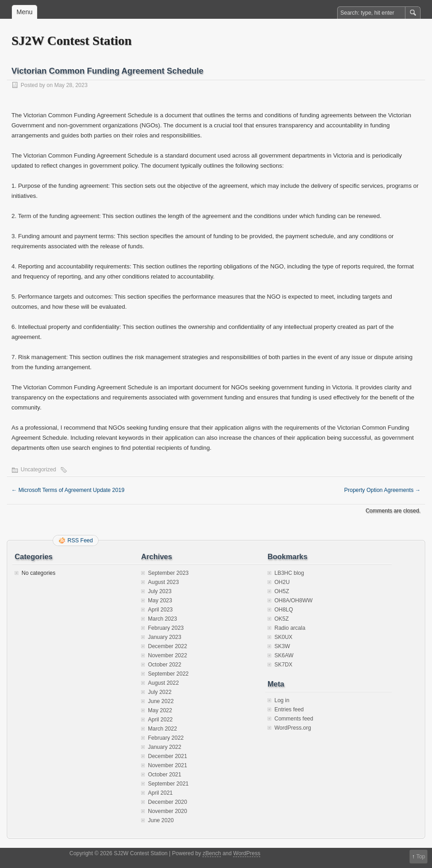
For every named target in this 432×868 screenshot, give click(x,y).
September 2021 (168, 784)
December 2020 (167, 802)
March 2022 (162, 729)
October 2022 (165, 665)
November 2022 (167, 655)
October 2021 (165, 775)
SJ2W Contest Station (71, 41)
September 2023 (168, 573)
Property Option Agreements (382, 490)
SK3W (282, 646)
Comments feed (294, 719)
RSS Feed (80, 540)
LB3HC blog (289, 573)
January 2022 (165, 747)
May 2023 (160, 601)
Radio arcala (290, 628)
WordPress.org (293, 728)
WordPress (247, 853)
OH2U (282, 582)
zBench (212, 853)
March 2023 (162, 619)
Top (421, 857)
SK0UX (283, 637)
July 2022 (160, 692)
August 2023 (163, 582)
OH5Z (282, 591)
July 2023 (160, 591)
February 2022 (166, 738)
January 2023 (165, 637)
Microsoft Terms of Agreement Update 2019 (68, 490)
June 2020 (161, 820)
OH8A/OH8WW (293, 601)
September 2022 (168, 674)
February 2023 (166, 628)
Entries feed (289, 710)
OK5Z (282, 619)
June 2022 (161, 701)
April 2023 (160, 610)
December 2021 (167, 756)
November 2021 (167, 765)
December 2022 (167, 646)
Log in (282, 700)
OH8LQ (284, 610)
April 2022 (160, 720)
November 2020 (167, 811)
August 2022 (163, 683)
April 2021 (160, 793)
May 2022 (160, 710)
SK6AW (284, 655)
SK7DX (283, 665)
